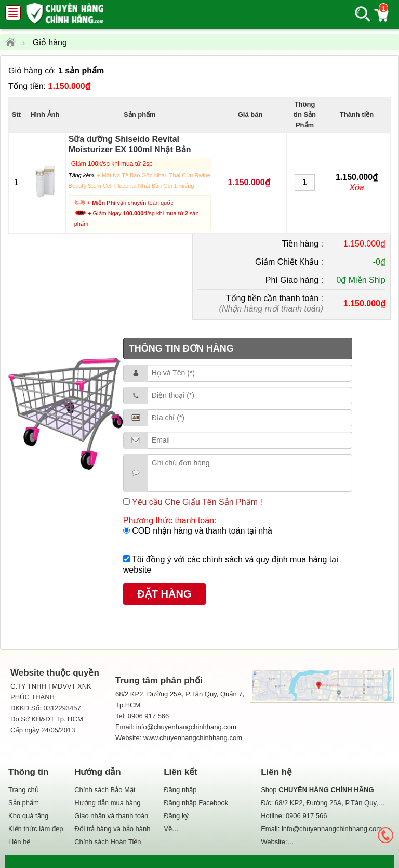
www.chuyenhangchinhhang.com (193, 738)
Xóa (356, 187)
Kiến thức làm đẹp (36, 829)
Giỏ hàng (50, 42)
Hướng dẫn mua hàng (107, 803)
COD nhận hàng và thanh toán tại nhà (201, 531)
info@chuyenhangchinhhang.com (332, 829)
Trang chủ (24, 790)
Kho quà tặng (28, 816)
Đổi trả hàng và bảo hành (112, 829)
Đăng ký (176, 816)
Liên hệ (19, 842)
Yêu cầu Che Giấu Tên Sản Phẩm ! (196, 502)
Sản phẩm (24, 803)
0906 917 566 (307, 816)
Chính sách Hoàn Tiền (108, 842)
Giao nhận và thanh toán (111, 816)
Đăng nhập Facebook (196, 803)
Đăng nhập (180, 790)
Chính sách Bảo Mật (105, 790)
